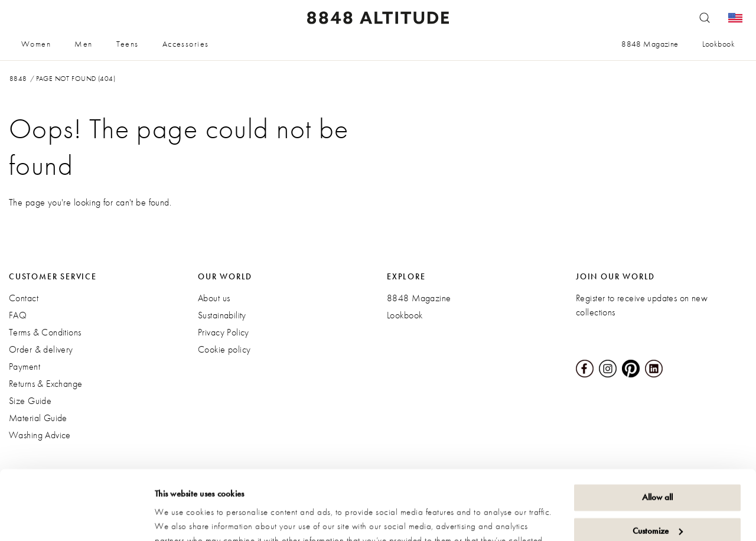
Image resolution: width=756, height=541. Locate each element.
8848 (18, 79)
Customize (658, 461)
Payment (25, 366)
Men (83, 44)
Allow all (657, 428)
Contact (24, 298)
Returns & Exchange (46, 384)
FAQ (18, 315)
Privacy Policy (224, 332)
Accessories (186, 44)
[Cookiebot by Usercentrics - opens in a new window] (76, 518)
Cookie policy (224, 349)
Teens (128, 44)
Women (36, 44)
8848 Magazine (650, 44)
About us (214, 298)
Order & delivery (41, 349)
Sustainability (222, 315)
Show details (177, 518)
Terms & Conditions (45, 332)
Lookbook (718, 44)
